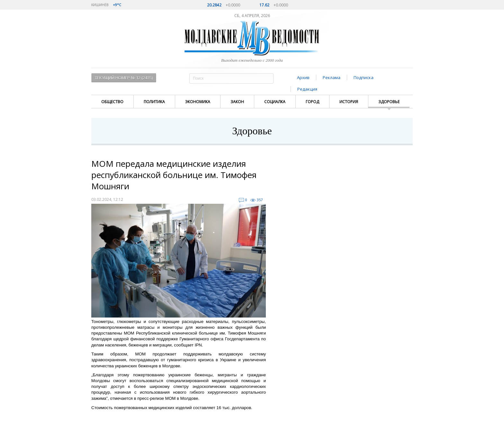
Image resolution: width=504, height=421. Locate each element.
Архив (303, 77)
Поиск (268, 78)
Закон (237, 102)
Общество (112, 102)
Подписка (364, 77)
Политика (154, 102)
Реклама (332, 77)
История (349, 102)
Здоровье (389, 102)
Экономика (198, 102)
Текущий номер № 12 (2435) (124, 78)
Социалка (275, 102)
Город (312, 102)
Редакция (307, 89)
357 (260, 200)
